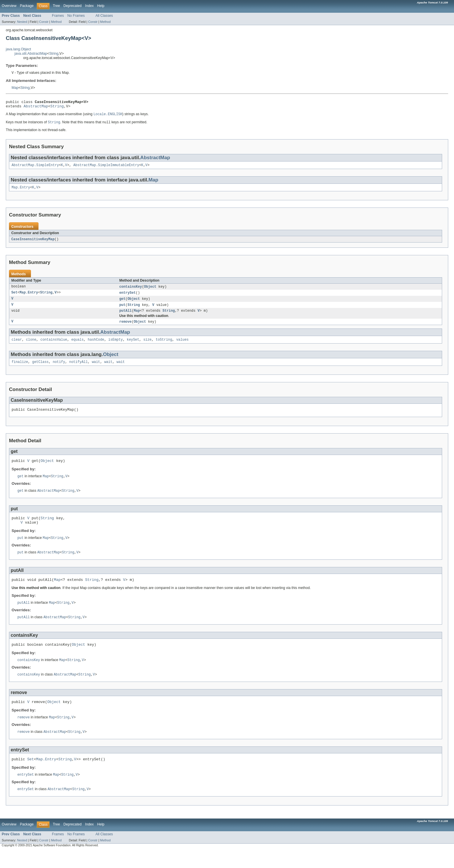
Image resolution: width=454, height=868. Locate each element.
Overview (9, 6)
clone (31, 346)
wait (96, 369)
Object (150, 291)
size (147, 346)
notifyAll (78, 369)
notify (59, 369)
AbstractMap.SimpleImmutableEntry (106, 168)
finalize (20, 369)
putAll (126, 316)
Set (14, 297)
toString (164, 346)
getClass (40, 369)
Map (15, 88)
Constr (44, 22)
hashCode (96, 346)
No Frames (76, 16)
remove (126, 328)
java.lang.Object (18, 49)
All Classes (104, 16)
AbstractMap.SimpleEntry (35, 168)
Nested (22, 22)
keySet (133, 346)
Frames (58, 16)
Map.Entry (21, 191)
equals (77, 346)
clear (17, 346)
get (122, 304)
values (183, 346)
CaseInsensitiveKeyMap (33, 243)
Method (56, 22)
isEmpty (116, 346)
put (122, 310)
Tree (56, 6)
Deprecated (73, 6)
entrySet (128, 297)
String (54, 54)
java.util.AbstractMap (31, 54)
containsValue (54, 346)
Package (27, 6)
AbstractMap (36, 108)
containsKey (131, 291)
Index (89, 6)
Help (101, 6)
